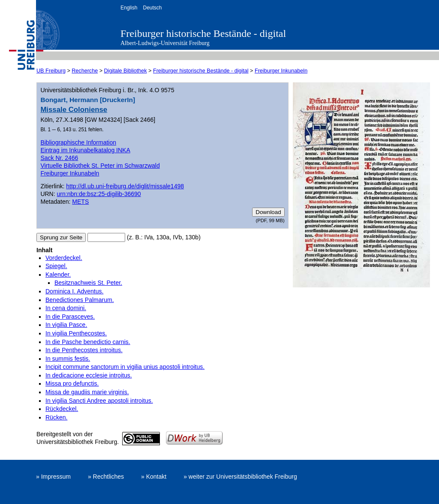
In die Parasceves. (70, 317)
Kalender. (58, 275)
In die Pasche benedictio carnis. (88, 342)
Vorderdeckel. (64, 258)
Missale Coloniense (74, 110)
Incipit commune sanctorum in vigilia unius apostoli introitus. (125, 367)
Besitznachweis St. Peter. (88, 283)
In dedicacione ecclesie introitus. (89, 375)
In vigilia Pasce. (66, 325)
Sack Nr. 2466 (59, 158)
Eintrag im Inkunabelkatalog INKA (85, 150)
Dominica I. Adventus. (74, 291)
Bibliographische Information (78, 142)
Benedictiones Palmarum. (80, 300)
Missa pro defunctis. (72, 383)
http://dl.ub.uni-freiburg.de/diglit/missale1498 (125, 186)
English (129, 8)
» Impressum (53, 477)
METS (80, 202)
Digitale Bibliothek (126, 71)
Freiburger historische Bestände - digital (203, 33)
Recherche (85, 71)
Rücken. (56, 417)
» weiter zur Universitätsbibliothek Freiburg (240, 477)
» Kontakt (154, 477)
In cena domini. (66, 308)
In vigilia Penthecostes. (76, 333)
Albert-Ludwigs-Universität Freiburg (165, 43)
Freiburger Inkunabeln (281, 71)
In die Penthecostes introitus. (84, 350)
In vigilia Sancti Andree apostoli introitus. (99, 401)
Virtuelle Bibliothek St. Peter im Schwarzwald (100, 166)
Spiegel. (56, 266)
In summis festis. (68, 359)
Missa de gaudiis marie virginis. (87, 392)
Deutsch (152, 8)
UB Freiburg (51, 71)
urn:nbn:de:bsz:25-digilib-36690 (99, 194)
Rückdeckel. (62, 409)
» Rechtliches (106, 477)
